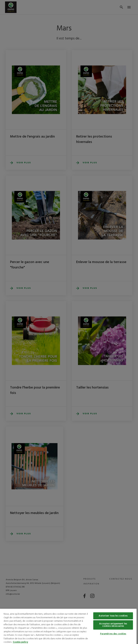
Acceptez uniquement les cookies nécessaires (113, 625)
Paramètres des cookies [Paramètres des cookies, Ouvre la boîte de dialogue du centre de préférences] (113, 634)
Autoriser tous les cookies (113, 616)
